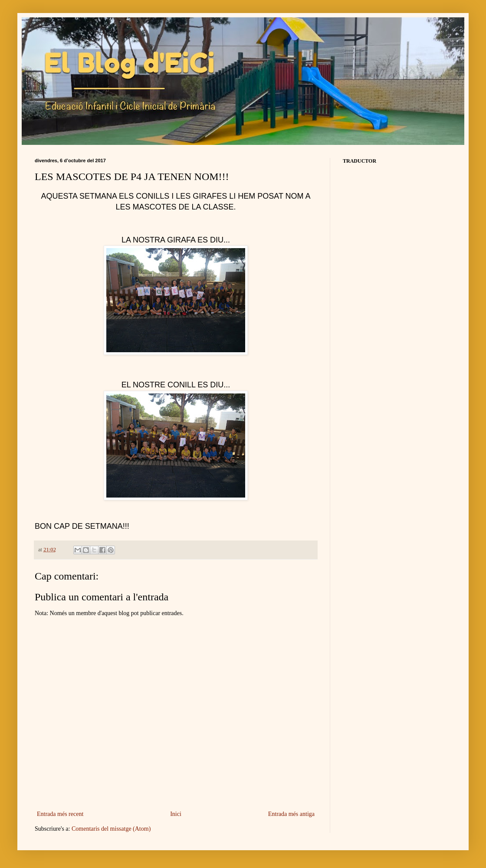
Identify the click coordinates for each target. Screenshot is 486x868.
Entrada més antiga (291, 814)
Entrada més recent (60, 814)
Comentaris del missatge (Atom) (111, 829)
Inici (176, 814)
